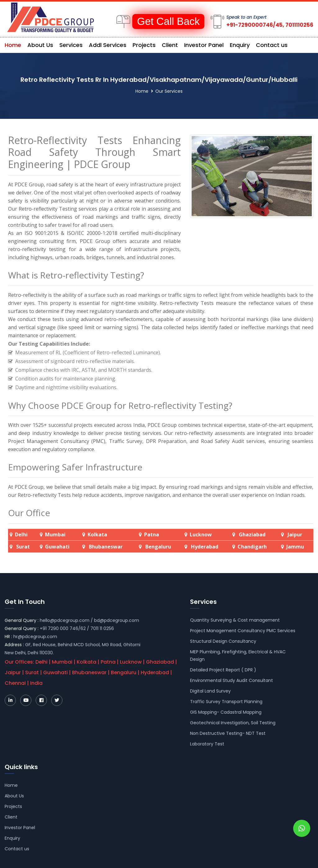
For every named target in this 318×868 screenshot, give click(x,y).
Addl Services (108, 45)
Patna (152, 534)
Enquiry (240, 45)
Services (71, 45)
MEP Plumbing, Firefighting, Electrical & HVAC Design (238, 656)
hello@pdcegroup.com (65, 620)
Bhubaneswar (105, 547)
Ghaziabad (252, 534)
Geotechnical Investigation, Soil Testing (233, 723)
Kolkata (97, 534)
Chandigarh (252, 547)
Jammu (295, 547)
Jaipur (295, 534)
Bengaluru (158, 547)
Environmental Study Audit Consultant (232, 680)
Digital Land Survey (210, 691)
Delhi (21, 534)
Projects (144, 45)
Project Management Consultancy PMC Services (243, 631)
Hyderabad (204, 547)
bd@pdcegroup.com (117, 620)
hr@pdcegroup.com (35, 637)
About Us (40, 45)
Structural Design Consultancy (223, 641)
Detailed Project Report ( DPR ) (223, 670)
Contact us (272, 45)
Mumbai (55, 534)
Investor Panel (204, 45)
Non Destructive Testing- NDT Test (228, 733)
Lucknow (201, 534)
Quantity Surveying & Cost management (235, 620)
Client (170, 45)
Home (13, 45)
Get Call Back (168, 21)
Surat (23, 547)
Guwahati (57, 547)
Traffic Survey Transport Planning (226, 702)
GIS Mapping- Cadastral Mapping (226, 712)
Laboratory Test (207, 744)
